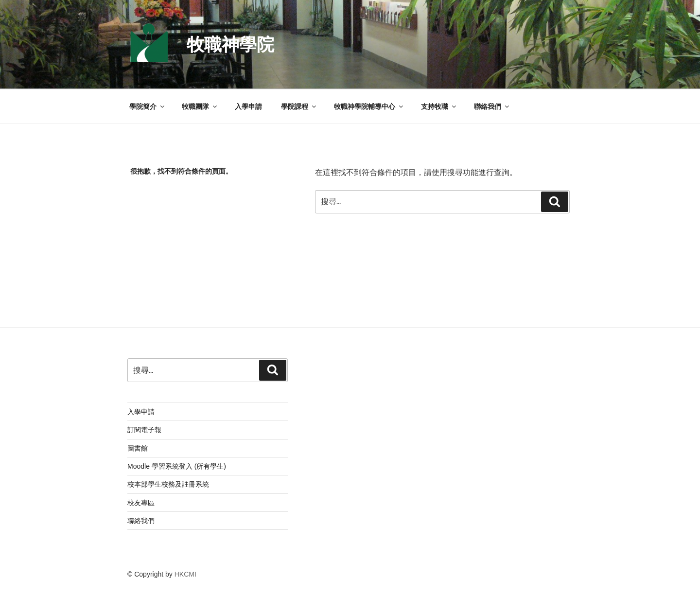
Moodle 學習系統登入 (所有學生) (177, 466)
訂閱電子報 (144, 430)
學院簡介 (148, 106)
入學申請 (248, 106)
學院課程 (299, 106)
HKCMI (185, 574)
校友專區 (141, 503)
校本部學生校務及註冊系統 (168, 484)
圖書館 (138, 448)
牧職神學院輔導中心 (369, 106)
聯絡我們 (492, 106)
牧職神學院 (230, 44)
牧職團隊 (200, 106)
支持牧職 (439, 106)
